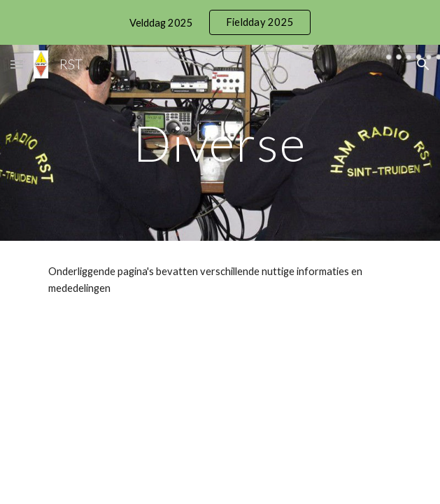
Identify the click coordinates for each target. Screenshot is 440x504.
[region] (220, 22)
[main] (220, 143)
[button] (17, 64)
